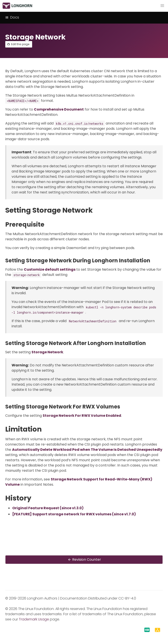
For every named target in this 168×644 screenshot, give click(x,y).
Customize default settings (50, 269)
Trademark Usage (34, 619)
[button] (162, 6)
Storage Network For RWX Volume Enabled (82, 416)
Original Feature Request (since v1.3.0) (48, 508)
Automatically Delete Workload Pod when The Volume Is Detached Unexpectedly (87, 450)
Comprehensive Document (59, 109)
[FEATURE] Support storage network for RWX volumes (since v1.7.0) (74, 514)
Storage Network (47, 352)
